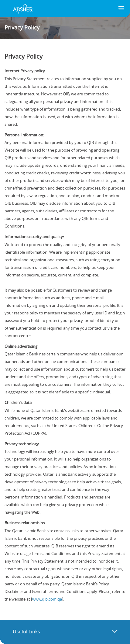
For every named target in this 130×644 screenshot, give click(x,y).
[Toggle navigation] (121, 9)
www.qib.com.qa (47, 599)
